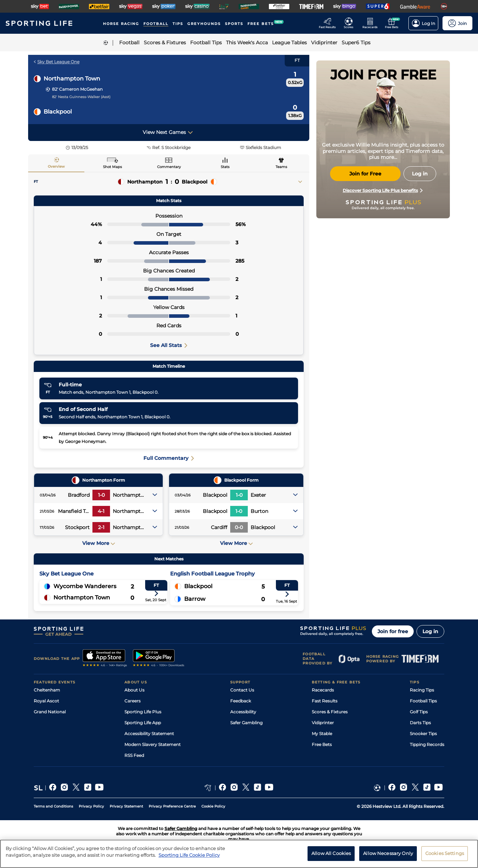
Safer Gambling (246, 723)
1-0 (101, 495)
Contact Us (242, 690)
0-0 (239, 527)
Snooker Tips (423, 734)
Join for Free (365, 174)
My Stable (322, 734)
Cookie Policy (213, 806)
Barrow (195, 599)
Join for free (393, 631)
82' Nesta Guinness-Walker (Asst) (81, 97)
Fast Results (325, 701)
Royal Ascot (46, 701)
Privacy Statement (126, 806)
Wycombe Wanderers (85, 586)
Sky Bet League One (57, 62)
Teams (281, 167)
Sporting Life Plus (143, 712)
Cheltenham (47, 690)
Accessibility (243, 712)
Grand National (50, 712)
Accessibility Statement (149, 734)
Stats (225, 167)
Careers (133, 701)
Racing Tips (422, 690)
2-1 (101, 527)
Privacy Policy (91, 806)
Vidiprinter (323, 723)
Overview (56, 166)
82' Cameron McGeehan (77, 89)
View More (99, 543)
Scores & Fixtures (330, 712)
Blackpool (58, 112)
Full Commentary (169, 458)
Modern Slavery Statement (153, 744)
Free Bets (322, 744)
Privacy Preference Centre (172, 806)
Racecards (323, 690)
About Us (134, 690)
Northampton (145, 182)
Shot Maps (112, 167)
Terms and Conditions (53, 806)
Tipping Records (427, 744)
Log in (430, 631)
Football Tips (423, 701)
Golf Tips (419, 712)
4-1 (101, 511)
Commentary (169, 167)
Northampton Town (72, 79)
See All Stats (169, 345)
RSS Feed (134, 755)
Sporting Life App (143, 723)
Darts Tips (420, 723)
